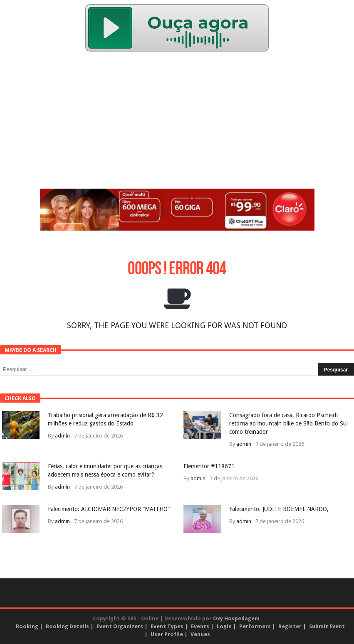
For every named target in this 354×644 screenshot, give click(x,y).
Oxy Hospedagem (236, 618)
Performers (255, 626)
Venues (200, 634)
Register (290, 626)
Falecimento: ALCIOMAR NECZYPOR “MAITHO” (109, 509)
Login (224, 626)
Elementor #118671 (209, 466)
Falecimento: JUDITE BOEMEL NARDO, (279, 509)
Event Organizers (120, 626)
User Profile (167, 634)
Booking (27, 626)
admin (62, 436)
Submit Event (327, 626)
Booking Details (67, 626)
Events (200, 626)
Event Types (167, 626)
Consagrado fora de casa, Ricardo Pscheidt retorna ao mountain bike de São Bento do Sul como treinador (288, 423)
